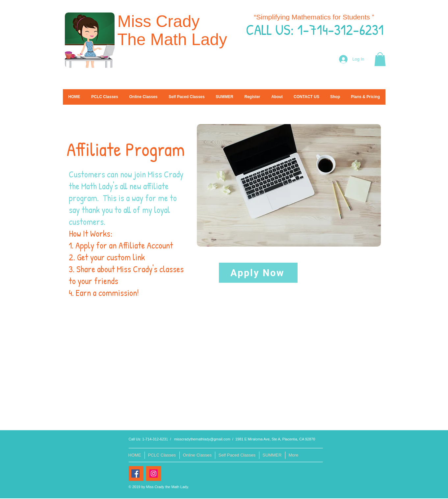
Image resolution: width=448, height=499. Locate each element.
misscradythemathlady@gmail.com (202, 439)
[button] (380, 59)
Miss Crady (161, 21)
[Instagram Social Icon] (154, 473)
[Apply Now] (258, 273)
